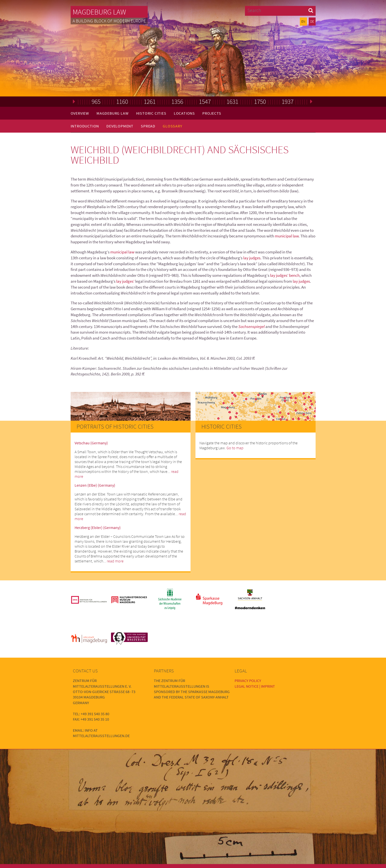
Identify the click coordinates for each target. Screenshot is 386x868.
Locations (184, 113)
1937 (288, 101)
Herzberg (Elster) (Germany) (98, 527)
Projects (212, 113)
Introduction (85, 126)
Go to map (235, 448)
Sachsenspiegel (251, 326)
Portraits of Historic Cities (115, 426)
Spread (148, 126)
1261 (150, 101)
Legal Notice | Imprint (255, 686)
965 (96, 101)
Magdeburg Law (99, 12)
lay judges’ (125, 281)
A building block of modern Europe (109, 21)
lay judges (252, 258)
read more (115, 561)
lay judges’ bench (285, 275)
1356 (177, 101)
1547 (205, 101)
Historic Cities (151, 113)
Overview (80, 113)
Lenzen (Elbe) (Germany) (95, 485)
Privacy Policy (248, 681)
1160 (122, 101)
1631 (232, 101)
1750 (260, 101)
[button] (311, 10)
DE (312, 21)
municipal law (287, 236)
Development (120, 126)
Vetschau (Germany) (91, 443)
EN (303, 21)
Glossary (172, 126)
